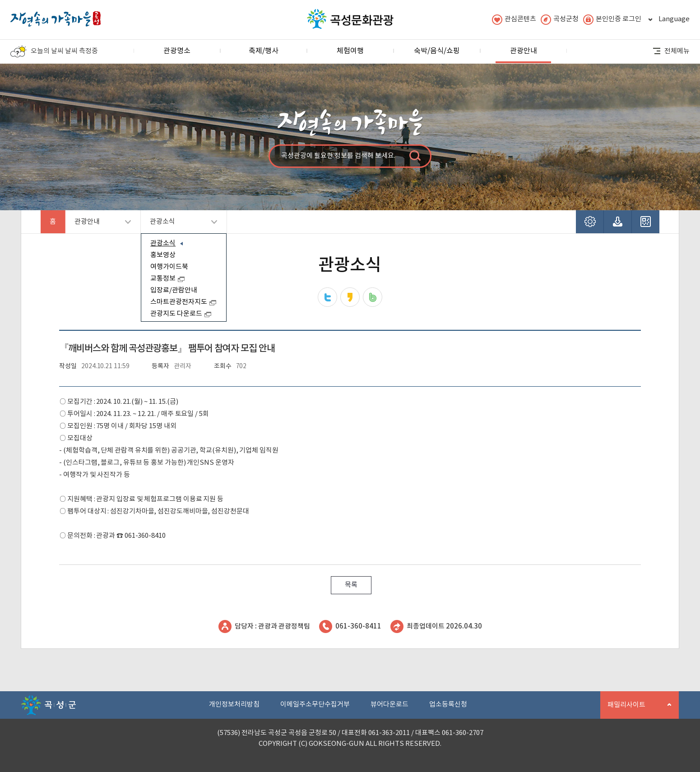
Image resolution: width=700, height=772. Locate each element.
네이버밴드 (373, 297)
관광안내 (523, 55)
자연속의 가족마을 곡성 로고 (56, 16)
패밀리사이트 (636, 710)
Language (668, 20)
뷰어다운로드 (389, 705)
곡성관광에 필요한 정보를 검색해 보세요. (338, 156)
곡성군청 (560, 20)
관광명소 (177, 51)
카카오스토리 (350, 297)
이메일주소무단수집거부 (315, 705)
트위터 (327, 297)
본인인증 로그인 (612, 20)
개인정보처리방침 (234, 705)
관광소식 (179, 226)
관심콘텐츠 (514, 20)
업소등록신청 (448, 705)
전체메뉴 (671, 51)
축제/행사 (264, 51)
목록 (351, 585)
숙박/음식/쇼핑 (437, 51)
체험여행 (350, 51)
